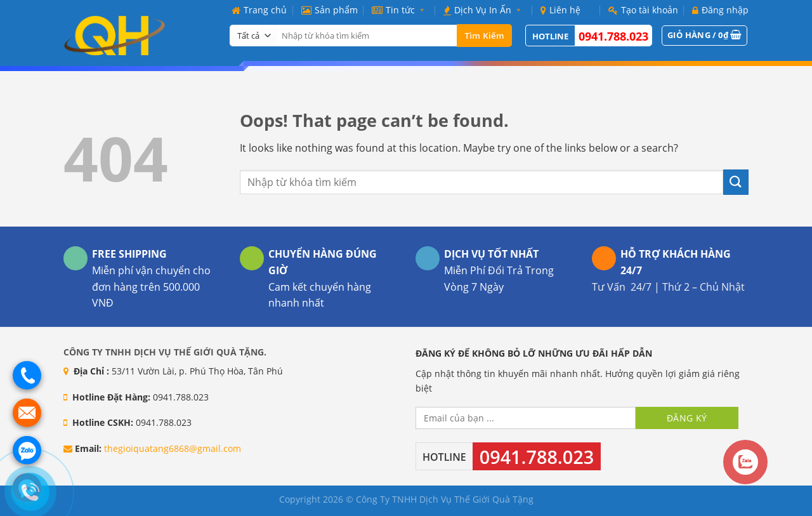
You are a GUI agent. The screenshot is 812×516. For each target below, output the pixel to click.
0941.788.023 (613, 36)
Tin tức (401, 10)
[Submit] (736, 182)
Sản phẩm (330, 10)
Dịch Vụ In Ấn (485, 10)
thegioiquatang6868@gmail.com (173, 448)
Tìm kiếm (484, 36)
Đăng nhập (720, 10)
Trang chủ (259, 10)
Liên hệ (560, 10)
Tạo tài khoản (643, 10)
